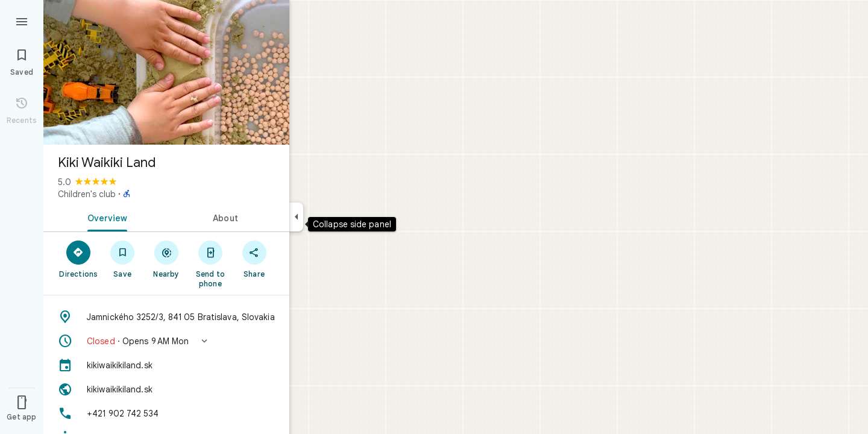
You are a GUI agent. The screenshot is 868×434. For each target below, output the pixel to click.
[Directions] (79, 259)
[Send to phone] (210, 263)
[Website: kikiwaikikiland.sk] (166, 389)
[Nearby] (167, 259)
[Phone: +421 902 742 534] (166, 414)
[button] (166, 341)
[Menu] (22, 20)
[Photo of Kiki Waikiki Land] (166, 72)
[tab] (105, 217)
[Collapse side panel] (296, 217)
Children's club (87, 194)
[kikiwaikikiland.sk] (166, 365)
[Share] (254, 259)
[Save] (123, 259)
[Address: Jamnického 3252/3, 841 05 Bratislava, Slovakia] (166, 317)
